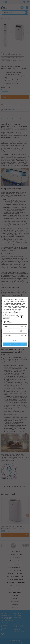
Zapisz (15, 340)
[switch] (21, 326)
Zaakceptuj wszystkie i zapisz (15, 344)
